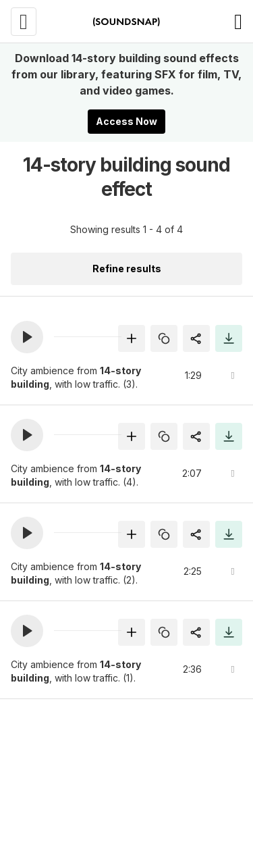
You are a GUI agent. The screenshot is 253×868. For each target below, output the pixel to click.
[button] (27, 337)
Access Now (126, 121)
